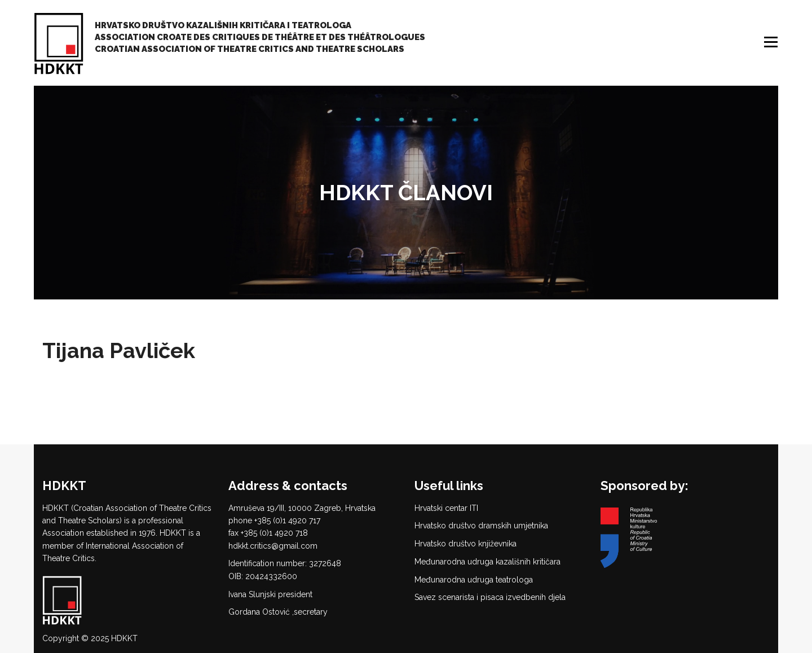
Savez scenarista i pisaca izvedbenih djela (490, 597)
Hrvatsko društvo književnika (465, 544)
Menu (772, 42)
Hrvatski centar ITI (446, 508)
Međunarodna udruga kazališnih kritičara (487, 562)
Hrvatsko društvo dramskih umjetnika (481, 526)
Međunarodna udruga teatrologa (474, 580)
